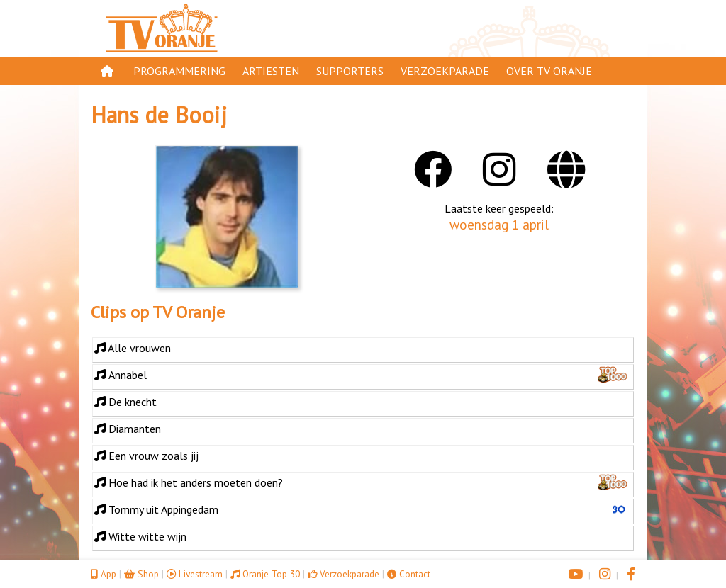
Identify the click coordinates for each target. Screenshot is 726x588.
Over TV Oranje (549, 71)
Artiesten (271, 71)
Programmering (179, 71)
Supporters (350, 71)
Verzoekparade (445, 71)
